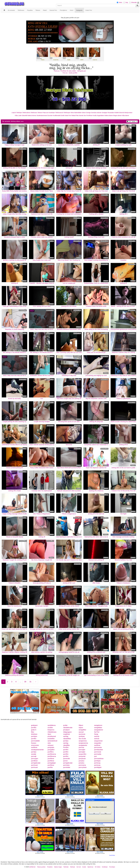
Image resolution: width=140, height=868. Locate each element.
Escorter (50, 115)
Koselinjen (52, 113)
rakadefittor (67, 739)
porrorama (82, 765)
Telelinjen (19, 113)
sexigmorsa (83, 741)
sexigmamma (83, 743)
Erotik (62, 115)
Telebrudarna (26, 113)
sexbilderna (52, 725)
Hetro (120, 2)
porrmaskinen (99, 759)
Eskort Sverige (86, 113)
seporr (81, 728)
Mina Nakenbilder (76, 113)
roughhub (66, 734)
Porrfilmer (89, 115)
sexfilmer (97, 745)
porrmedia (98, 754)
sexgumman (98, 741)
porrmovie (98, 752)
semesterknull (52, 741)
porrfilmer (51, 759)
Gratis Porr (68, 115)
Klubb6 (117, 113)
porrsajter (82, 750)
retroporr (51, 745)
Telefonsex (34, 113)
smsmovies (35, 745)
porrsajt (34, 756)
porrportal (82, 756)
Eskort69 (25, 115)
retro (49, 743)
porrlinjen (97, 761)
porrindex (66, 765)
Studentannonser (42, 115)
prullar (65, 725)
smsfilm (50, 728)
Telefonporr (67, 113)
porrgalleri (51, 750)
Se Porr (97, 732)
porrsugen (35, 759)
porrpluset (82, 759)
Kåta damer (126, 115)
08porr (81, 725)
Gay (127, 2)
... (20, 682)
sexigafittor (82, 730)
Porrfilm (66, 747)
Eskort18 (122, 113)
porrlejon (34, 736)
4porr (49, 734)
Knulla (95, 115)
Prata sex (45, 113)
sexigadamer (99, 730)
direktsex (34, 734)
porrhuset (34, 765)
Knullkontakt (57, 115)
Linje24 (14, 113)
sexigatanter (83, 745)
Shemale (134, 2)
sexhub (97, 736)
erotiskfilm (51, 739)
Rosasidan (111, 113)
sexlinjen (82, 736)
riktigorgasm (67, 732)
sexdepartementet (37, 750)
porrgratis (51, 747)
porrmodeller (35, 741)
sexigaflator (98, 728)
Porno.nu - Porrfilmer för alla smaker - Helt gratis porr (70, 71)
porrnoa (81, 747)
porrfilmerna (52, 754)
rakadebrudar (68, 728)
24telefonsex (52, 732)
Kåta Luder (18, 115)
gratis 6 (34, 730)
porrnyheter (83, 767)
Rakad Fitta (75, 115)
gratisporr (34, 725)
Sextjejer (105, 113)
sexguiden (98, 743)
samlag (66, 736)
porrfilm (34, 728)
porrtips (66, 741)
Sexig (96, 734)
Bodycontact (129, 113)
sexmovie (82, 734)
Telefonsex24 (59, 113)
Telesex (40, 113)
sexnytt (81, 732)
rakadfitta (66, 745)
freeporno (51, 730)
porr (95, 756)
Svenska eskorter (96, 113)
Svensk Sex (82, 115)
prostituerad (52, 736)
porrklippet (98, 767)
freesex (34, 743)
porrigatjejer (52, 763)
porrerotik (66, 759)
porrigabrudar (36, 763)
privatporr (66, 730)
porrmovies (98, 747)
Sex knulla (82, 739)
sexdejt (34, 754)
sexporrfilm (82, 754)
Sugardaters (101, 115)
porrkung (97, 763)
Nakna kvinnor (32, 115)
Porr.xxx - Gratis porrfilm (70, 73)
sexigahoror (98, 725)
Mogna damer (117, 115)
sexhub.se (32, 867)
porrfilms (51, 752)
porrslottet (67, 767)
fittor (33, 732)
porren (65, 761)
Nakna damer (109, 115)
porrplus (81, 761)
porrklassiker (99, 750)
